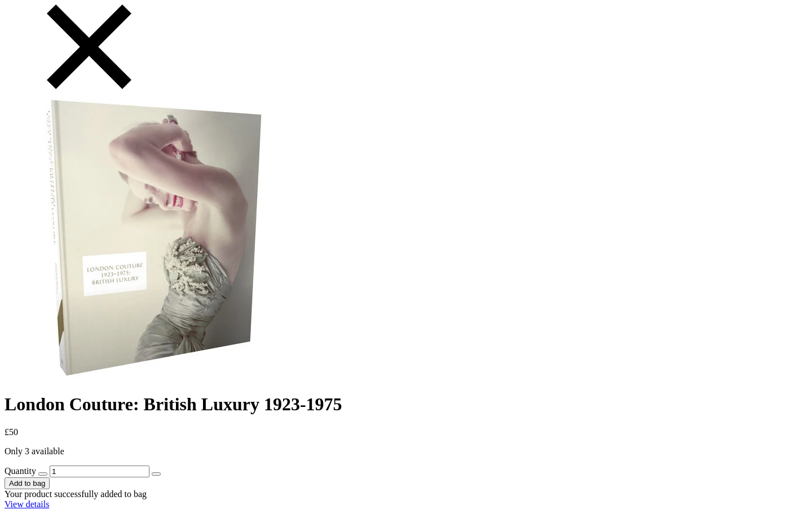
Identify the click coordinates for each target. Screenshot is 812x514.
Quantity (20, 471)
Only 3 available (34, 451)
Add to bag (27, 483)
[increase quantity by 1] (156, 474)
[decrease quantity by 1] (43, 474)
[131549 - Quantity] (100, 471)
